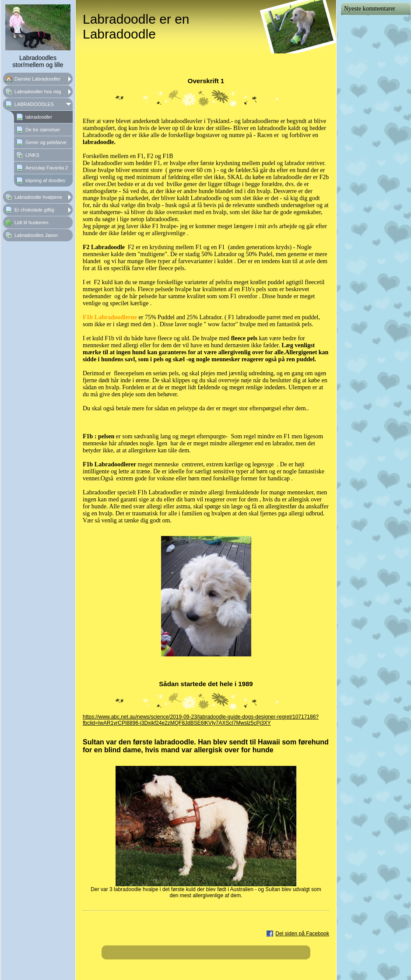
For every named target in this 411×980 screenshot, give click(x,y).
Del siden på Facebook (302, 934)
